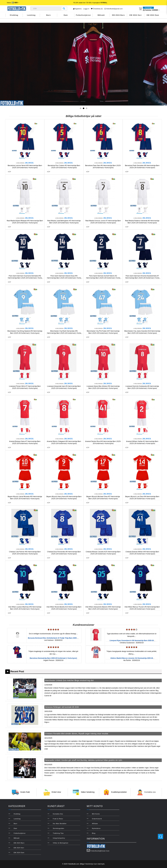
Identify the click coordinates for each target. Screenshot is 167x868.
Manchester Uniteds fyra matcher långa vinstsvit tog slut (69, 680)
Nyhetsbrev (96, 828)
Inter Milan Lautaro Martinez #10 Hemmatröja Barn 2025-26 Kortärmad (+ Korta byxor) (25, 608)
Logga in (86, 9)
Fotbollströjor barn (91, 864)
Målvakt (101, 15)
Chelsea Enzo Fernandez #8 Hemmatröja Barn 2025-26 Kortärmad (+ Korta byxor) (64, 553)
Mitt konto (96, 814)
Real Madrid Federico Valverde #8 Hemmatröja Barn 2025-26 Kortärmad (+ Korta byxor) (142, 222)
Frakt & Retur (58, 819)
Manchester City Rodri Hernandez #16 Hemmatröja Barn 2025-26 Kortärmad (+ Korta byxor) (64, 333)
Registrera (77, 9)
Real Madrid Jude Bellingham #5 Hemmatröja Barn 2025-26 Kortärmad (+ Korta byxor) (64, 222)
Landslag (31, 15)
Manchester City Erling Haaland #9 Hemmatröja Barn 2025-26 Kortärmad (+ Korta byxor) (25, 332)
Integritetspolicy (59, 838)
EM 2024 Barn (118, 15)
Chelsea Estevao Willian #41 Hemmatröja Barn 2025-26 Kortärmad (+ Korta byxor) (142, 553)
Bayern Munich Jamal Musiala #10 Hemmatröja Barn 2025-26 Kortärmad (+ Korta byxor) (25, 498)
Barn (49, 15)
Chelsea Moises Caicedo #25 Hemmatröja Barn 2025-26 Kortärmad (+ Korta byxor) (103, 553)
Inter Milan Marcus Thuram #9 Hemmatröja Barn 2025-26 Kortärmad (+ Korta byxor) (142, 608)
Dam (66, 15)
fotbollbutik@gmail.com (114, 9)
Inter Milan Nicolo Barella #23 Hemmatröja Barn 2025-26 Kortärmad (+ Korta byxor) (64, 608)
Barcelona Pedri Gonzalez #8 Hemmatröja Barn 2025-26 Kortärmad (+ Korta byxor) (142, 167)
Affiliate (95, 824)
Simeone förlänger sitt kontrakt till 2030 (62, 707)
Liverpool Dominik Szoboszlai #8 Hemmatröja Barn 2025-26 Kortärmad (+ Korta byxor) (142, 387)
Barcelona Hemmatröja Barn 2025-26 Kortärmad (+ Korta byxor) (53, 658)
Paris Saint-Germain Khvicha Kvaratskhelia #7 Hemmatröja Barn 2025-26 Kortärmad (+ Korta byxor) (142, 278)
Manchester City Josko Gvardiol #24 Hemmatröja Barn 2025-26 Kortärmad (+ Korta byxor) (142, 332)
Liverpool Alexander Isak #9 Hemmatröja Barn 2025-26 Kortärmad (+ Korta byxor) (64, 387)
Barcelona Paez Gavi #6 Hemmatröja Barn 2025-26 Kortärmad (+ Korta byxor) (103, 167)
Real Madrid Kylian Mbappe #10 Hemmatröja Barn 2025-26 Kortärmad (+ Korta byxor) (25, 222)
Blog (94, 833)
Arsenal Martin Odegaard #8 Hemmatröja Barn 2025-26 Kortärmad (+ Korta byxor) (64, 442)
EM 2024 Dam (153, 15)
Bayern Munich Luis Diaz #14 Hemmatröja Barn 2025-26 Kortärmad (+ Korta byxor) (142, 498)
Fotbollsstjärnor (83, 15)
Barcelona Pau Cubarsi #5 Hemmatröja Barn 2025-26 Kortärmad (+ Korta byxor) (64, 167)
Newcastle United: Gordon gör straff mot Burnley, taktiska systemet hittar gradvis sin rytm (84, 760)
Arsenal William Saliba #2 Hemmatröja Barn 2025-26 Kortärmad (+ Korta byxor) (142, 442)
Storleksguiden (59, 828)
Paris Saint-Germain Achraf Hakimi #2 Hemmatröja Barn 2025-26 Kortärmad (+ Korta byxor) (103, 278)
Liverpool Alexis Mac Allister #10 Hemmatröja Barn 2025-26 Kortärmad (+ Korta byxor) (103, 387)
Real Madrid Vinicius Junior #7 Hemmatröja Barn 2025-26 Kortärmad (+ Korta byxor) (103, 222)
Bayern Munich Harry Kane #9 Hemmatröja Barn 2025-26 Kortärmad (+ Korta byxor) (64, 498)
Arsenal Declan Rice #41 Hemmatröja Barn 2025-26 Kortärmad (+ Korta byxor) (103, 442)
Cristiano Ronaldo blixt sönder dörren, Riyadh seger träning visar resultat (77, 734)
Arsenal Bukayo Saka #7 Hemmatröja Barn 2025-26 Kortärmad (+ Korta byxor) (25, 442)
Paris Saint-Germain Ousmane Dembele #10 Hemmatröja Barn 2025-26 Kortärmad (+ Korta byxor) (25, 278)
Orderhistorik (97, 819)
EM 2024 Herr (136, 15)
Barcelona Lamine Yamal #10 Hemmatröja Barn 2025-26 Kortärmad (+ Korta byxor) (25, 167)
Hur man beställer (60, 824)
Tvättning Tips (58, 833)
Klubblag (14, 15)
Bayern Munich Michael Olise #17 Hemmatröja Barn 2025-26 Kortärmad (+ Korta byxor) (103, 498)
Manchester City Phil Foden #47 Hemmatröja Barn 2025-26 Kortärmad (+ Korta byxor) (103, 332)
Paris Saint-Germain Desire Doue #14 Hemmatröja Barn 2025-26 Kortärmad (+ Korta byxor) (64, 278)
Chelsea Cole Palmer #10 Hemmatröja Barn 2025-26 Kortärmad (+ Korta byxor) (25, 553)
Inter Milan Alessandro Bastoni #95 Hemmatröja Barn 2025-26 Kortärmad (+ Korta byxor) (103, 608)
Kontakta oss (150, 792)
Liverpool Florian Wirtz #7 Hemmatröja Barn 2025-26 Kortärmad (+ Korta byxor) (25, 387)
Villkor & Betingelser (61, 843)
